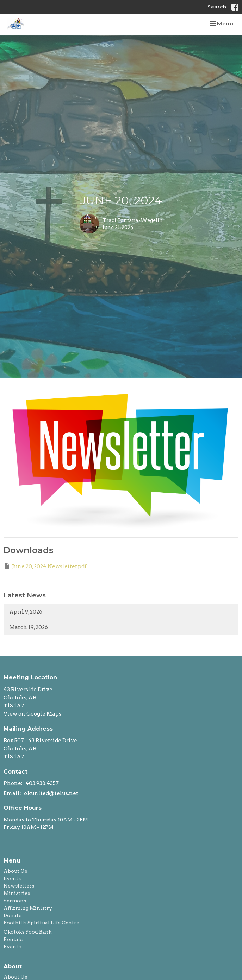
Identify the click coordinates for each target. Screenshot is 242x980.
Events (12, 878)
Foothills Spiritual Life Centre (41, 923)
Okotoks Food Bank (27, 932)
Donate (13, 915)
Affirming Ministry (28, 908)
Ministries (17, 893)
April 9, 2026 (26, 612)
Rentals (13, 939)
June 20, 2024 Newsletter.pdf (45, 566)
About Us (15, 871)
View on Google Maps (32, 714)
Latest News (25, 595)
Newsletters (19, 886)
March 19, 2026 (29, 627)
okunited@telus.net (51, 793)
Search (217, 7)
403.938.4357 (42, 783)
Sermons (15, 901)
